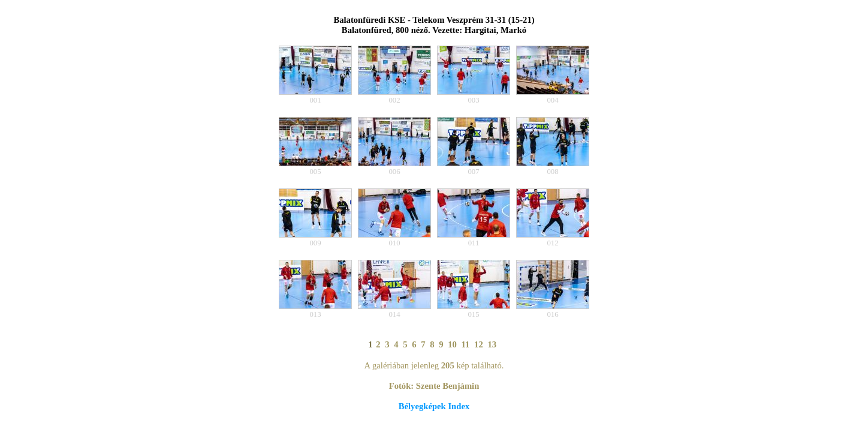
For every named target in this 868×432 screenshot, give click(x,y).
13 (492, 344)
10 (452, 344)
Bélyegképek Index (434, 406)
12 (479, 344)
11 (466, 344)
